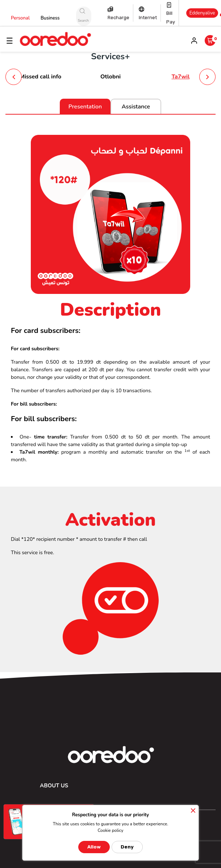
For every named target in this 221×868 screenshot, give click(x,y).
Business (50, 18)
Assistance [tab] (136, 107)
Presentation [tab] (85, 107)
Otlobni (110, 77)
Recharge (118, 18)
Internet (148, 18)
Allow (94, 847)
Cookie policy (110, 830)
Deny (127, 847)
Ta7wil (180, 77)
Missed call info (40, 77)
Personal (20, 18)
